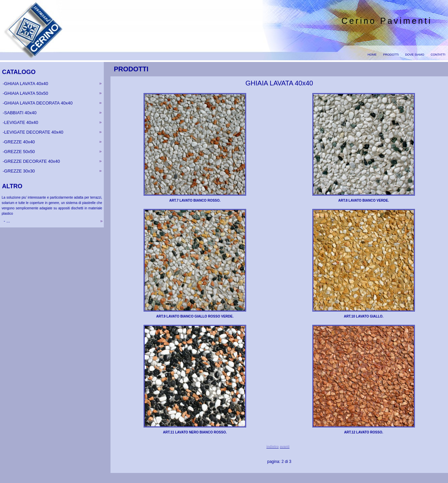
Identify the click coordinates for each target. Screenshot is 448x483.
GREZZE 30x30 (19, 171)
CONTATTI (438, 55)
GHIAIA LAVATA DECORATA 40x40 (38, 103)
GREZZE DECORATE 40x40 (32, 161)
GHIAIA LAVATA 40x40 (26, 84)
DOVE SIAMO (415, 55)
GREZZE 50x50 (19, 152)
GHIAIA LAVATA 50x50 (26, 93)
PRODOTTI (391, 55)
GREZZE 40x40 (19, 142)
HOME (372, 55)
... (7, 221)
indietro (273, 447)
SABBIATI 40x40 (20, 113)
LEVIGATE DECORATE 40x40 (34, 132)
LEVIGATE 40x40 (21, 122)
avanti (285, 447)
